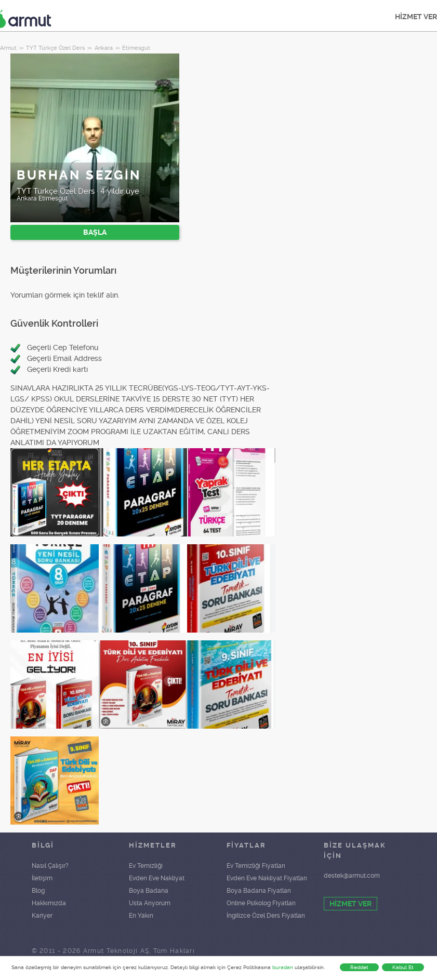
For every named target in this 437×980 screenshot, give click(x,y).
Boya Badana (149, 891)
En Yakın (141, 916)
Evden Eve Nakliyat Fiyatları (267, 878)
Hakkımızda (49, 903)
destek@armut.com (352, 876)
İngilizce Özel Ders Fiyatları (266, 916)
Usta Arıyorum (150, 903)
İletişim (42, 878)
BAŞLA (95, 232)
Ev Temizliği (146, 866)
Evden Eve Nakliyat (157, 878)
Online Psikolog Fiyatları (261, 903)
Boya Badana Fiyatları (259, 891)
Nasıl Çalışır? (50, 866)
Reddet (359, 967)
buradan (283, 967)
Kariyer (42, 916)
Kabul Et (403, 967)
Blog (38, 891)
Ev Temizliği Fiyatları (256, 866)
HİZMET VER (350, 904)
